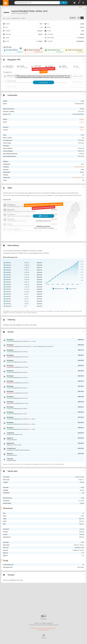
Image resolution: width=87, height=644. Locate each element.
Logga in (81, 125)
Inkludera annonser (59, 299)
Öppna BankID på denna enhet (44, 229)
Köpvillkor (54, 628)
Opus (33, 356)
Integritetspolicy (34, 628)
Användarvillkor (48, 628)
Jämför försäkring (78, 173)
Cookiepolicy (41, 628)
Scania (8, 18)
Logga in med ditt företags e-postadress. (43, 237)
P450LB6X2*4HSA (16, 18)
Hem (4, 18)
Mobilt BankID (43, 225)
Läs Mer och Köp (43, 87)
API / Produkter (40, 630)
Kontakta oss (47, 630)
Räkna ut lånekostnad (77, 183)
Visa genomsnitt (72, 299)
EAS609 (23, 18)
